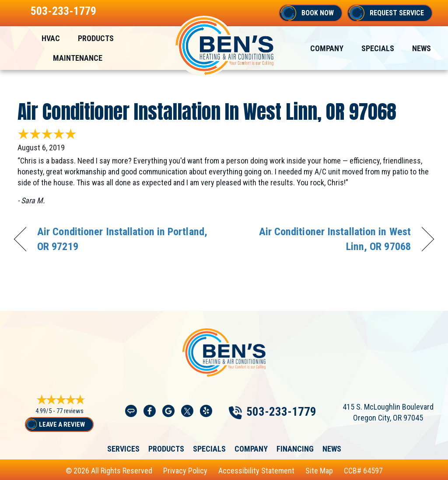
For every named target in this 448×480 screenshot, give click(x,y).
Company (327, 48)
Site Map (319, 470)
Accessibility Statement (256, 470)
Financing (295, 449)
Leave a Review (62, 424)
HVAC (51, 38)
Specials (378, 48)
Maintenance (78, 58)
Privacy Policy (185, 470)
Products (96, 38)
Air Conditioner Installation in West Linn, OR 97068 (207, 111)
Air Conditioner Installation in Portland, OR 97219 (122, 239)
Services (123, 449)
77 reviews (70, 411)
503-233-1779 (63, 11)
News (422, 48)
